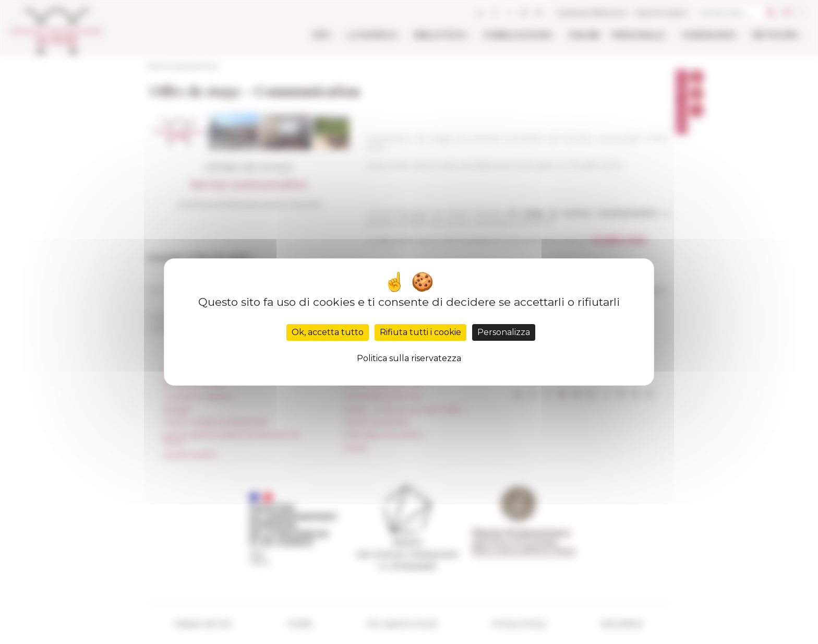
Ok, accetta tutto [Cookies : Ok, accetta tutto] (328, 332)
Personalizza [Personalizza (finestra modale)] (504, 332)
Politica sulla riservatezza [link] (409, 358)
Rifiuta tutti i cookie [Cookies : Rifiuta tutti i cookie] (420, 332)
